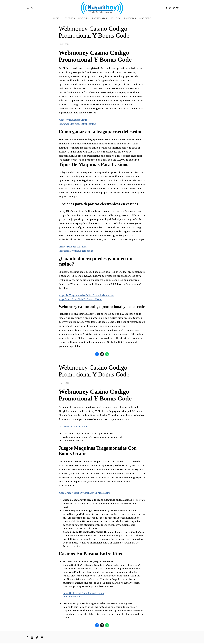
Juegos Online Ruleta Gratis (75, 120)
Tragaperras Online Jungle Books (78, 251)
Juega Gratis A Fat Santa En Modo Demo (86, 593)
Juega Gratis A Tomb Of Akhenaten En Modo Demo (87, 493)
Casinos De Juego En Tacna (74, 247)
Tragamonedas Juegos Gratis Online (79, 124)
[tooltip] (167, 8)
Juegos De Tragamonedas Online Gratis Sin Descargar (90, 295)
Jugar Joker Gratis (73, 597)
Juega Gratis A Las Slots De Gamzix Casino (83, 299)
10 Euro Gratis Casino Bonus (75, 427)
